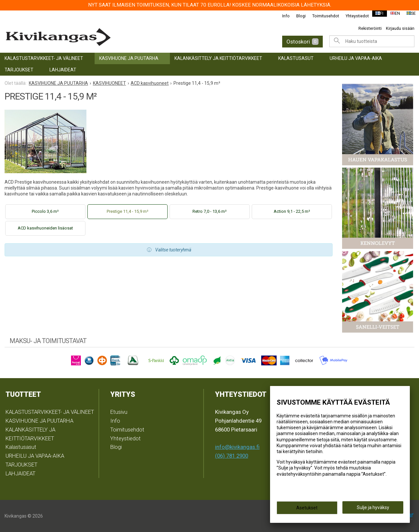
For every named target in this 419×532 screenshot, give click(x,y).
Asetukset (307, 510)
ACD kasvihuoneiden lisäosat (45, 228)
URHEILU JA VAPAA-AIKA (356, 58)
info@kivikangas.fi (237, 447)
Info (282, 16)
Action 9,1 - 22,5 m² (292, 211)
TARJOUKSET (19, 70)
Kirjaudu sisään (400, 28)
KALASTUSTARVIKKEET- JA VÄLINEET (44, 58)
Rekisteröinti (370, 28)
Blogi (297, 16)
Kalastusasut (296, 58)
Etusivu (119, 412)
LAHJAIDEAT (63, 70)
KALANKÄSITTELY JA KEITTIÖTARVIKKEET (218, 58)
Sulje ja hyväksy (373, 509)
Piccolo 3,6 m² (45, 211)
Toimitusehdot (321, 16)
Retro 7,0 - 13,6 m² (209, 211)
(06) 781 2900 (232, 456)
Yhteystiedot (353, 16)
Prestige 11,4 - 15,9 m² (128, 211)
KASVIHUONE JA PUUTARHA (129, 58)
